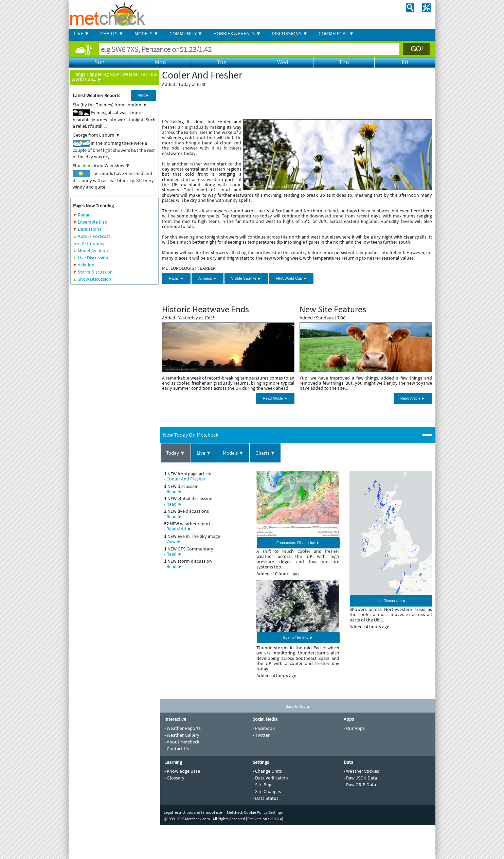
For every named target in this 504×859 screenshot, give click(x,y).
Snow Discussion (95, 279)
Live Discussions (94, 258)
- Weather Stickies (361, 771)
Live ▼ (204, 453)
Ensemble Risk (92, 222)
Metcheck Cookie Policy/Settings (255, 812)
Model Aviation (93, 250)
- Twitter (261, 735)
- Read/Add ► (178, 529)
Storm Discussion (95, 272)
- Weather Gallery (182, 735)
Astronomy (93, 243)
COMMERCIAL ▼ (336, 33)
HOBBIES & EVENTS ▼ (237, 33)
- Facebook (264, 728)
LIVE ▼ (82, 33)
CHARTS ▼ (112, 33)
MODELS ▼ (147, 33)
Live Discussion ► (391, 601)
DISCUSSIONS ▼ (290, 33)
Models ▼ (233, 453)
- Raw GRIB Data (360, 785)
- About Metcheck (182, 742)
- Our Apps (354, 728)
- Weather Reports (183, 728)
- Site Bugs (263, 785)
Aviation (86, 265)
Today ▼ (176, 453)
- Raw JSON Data (360, 778)
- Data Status (266, 798)
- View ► (173, 541)
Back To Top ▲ (298, 706)
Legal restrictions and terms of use (193, 812)
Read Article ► (275, 398)
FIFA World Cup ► (291, 278)
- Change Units (267, 771)
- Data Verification (270, 778)
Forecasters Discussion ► (298, 543)
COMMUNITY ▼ (186, 33)
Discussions (89, 229)
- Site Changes (267, 791)
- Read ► (173, 491)
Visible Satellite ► (246, 278)
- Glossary (174, 778)
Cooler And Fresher (186, 479)
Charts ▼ (265, 453)
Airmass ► (208, 278)
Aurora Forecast (94, 236)
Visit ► (143, 95)
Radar (84, 215)
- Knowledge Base (182, 771)
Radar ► (176, 278)
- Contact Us (177, 749)
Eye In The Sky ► (298, 637)
